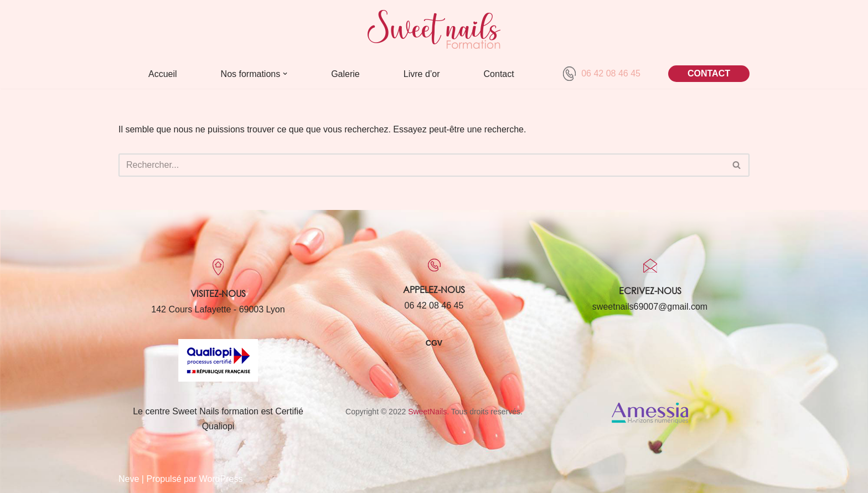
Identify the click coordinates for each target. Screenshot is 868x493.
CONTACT (709, 73)
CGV (434, 343)
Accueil (163, 74)
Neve (129, 479)
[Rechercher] (422, 165)
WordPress (221, 479)
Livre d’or (422, 74)
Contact (499, 74)
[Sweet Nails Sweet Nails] (434, 29)
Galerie (345, 74)
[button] (285, 74)
